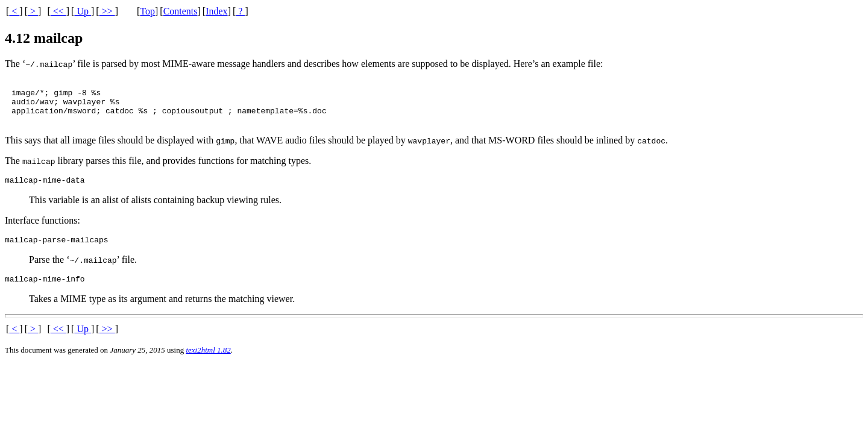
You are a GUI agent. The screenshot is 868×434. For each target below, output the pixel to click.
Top (147, 11)
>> (107, 11)
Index (216, 11)
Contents (181, 11)
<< (58, 11)
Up (83, 11)
